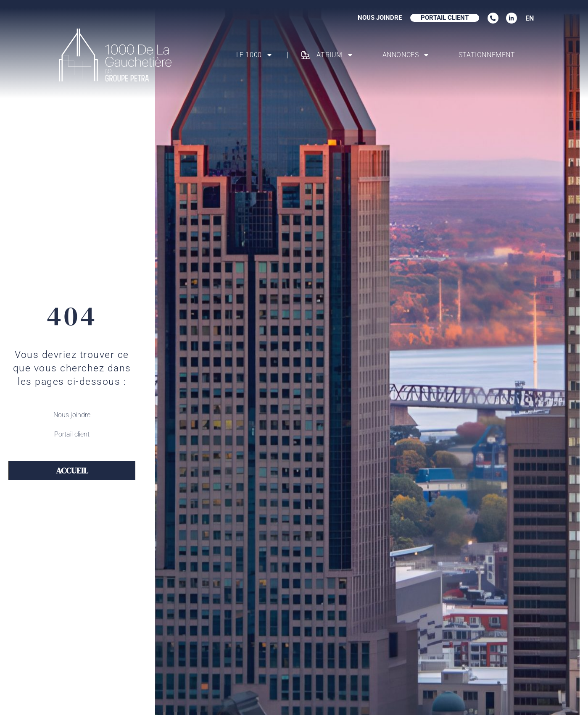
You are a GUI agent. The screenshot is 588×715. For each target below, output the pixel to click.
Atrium (327, 55)
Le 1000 (254, 55)
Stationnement (487, 55)
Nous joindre (72, 415)
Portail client (72, 434)
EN (530, 18)
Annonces (406, 55)
